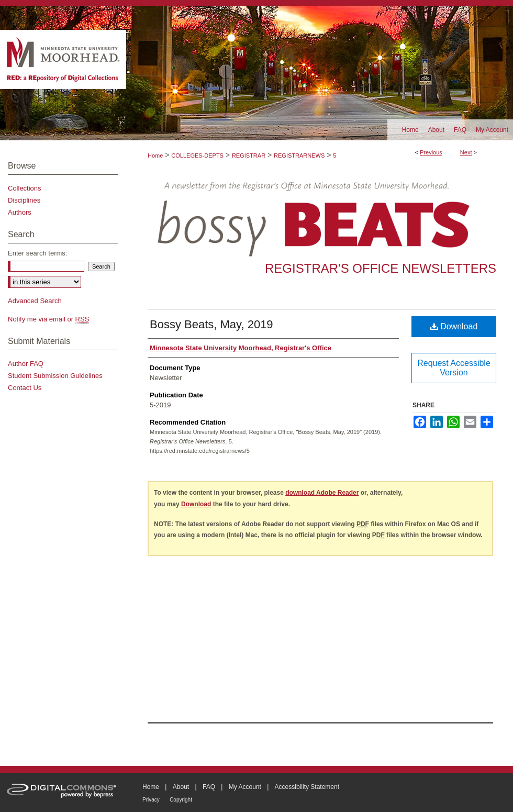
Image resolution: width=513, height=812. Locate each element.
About (181, 787)
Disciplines (24, 200)
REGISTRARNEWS (299, 155)
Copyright (181, 800)
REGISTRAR (249, 155)
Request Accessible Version (454, 368)
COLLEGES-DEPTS (197, 155)
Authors (20, 212)
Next (466, 152)
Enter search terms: (37, 253)
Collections (25, 188)
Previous (431, 152)
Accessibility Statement (307, 787)
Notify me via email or (48, 319)
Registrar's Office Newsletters (381, 268)
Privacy (151, 800)
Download (454, 326)
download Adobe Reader (322, 493)
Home (155, 155)
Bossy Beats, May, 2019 (211, 324)
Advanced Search (35, 301)
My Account (245, 787)
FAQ (209, 787)
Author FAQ (26, 364)
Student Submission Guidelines (55, 376)
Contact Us (25, 388)
